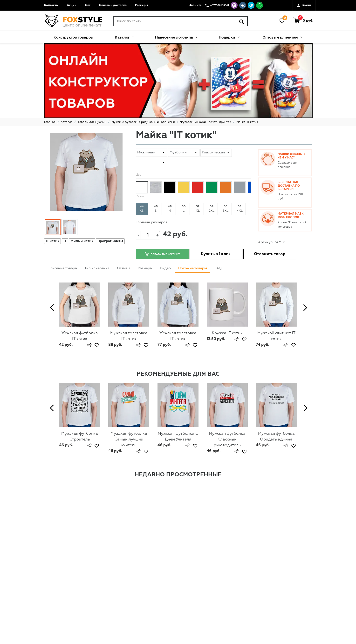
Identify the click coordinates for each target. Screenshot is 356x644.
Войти (304, 6)
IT (65, 241)
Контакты (51, 5)
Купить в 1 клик (216, 254)
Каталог (124, 37)
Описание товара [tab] (62, 268)
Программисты (110, 241)
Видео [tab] (165, 268)
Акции (72, 5)
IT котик (53, 241)
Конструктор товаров (73, 37)
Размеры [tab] (145, 268)
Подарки (229, 37)
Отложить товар (270, 254)
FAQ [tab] (218, 268)
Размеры (141, 5)
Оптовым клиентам (282, 37)
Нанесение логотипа (176, 37)
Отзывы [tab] (123, 268)
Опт (88, 5)
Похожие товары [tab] (193, 268)
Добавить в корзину (162, 254)
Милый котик (82, 241)
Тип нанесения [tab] (97, 268)
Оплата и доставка (113, 5)
